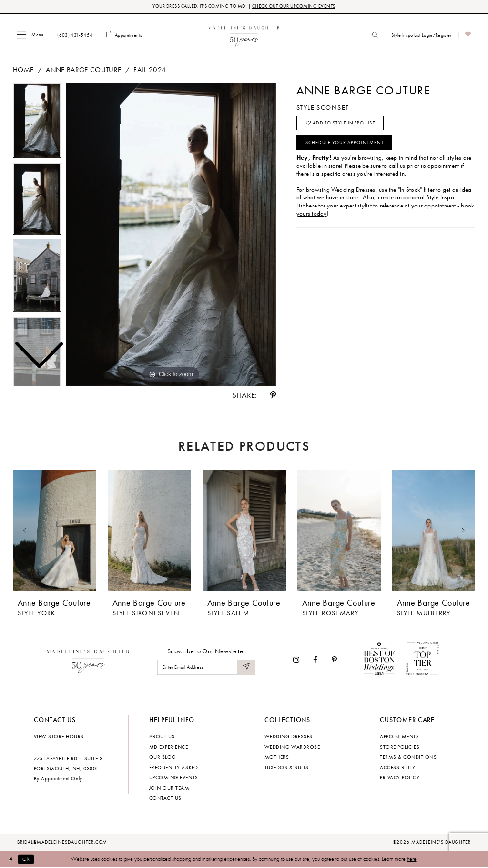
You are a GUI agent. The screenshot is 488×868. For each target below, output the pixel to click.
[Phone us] (75, 35)
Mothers (277, 757)
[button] (30, 35)
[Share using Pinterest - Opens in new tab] (273, 396)
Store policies (400, 747)
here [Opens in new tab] (311, 209)
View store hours (59, 737)
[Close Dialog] (12, 859)
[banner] (244, 35)
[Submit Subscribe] (246, 668)
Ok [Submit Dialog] (28, 859)
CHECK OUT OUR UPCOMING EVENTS (294, 6)
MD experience (169, 747)
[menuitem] (30, 35)
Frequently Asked (173, 768)
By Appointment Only (58, 779)
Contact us (165, 798)
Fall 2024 (150, 70)
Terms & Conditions (408, 757)
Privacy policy (400, 778)
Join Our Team (169, 788)
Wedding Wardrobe (292, 747)
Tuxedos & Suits (287, 768)
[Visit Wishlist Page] (468, 36)
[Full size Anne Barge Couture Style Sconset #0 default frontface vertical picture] (171, 235)
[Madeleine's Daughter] (88, 660)
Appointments (399, 737)
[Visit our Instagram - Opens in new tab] (296, 660)
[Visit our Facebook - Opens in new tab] (316, 660)
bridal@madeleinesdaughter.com (62, 843)
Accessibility (398, 768)
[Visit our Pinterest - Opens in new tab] (334, 660)
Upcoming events (174, 778)
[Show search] (375, 35)
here (412, 859)
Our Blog (163, 757)
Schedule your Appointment (350, 145)
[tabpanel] (171, 235)
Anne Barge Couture (83, 70)
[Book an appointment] (124, 36)
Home (23, 70)
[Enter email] (206, 668)
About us (162, 737)
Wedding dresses (289, 737)
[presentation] (55, 532)
